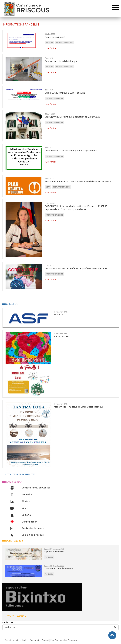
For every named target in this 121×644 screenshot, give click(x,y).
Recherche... (9, 622)
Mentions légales (20, 640)
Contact (45, 640)
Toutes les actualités (20, 474)
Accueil (8, 640)
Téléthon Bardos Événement (59, 568)
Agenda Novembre (54, 552)
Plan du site (35, 640)
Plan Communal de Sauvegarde (65, 640)
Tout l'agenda (15, 616)
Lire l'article (51, 48)
